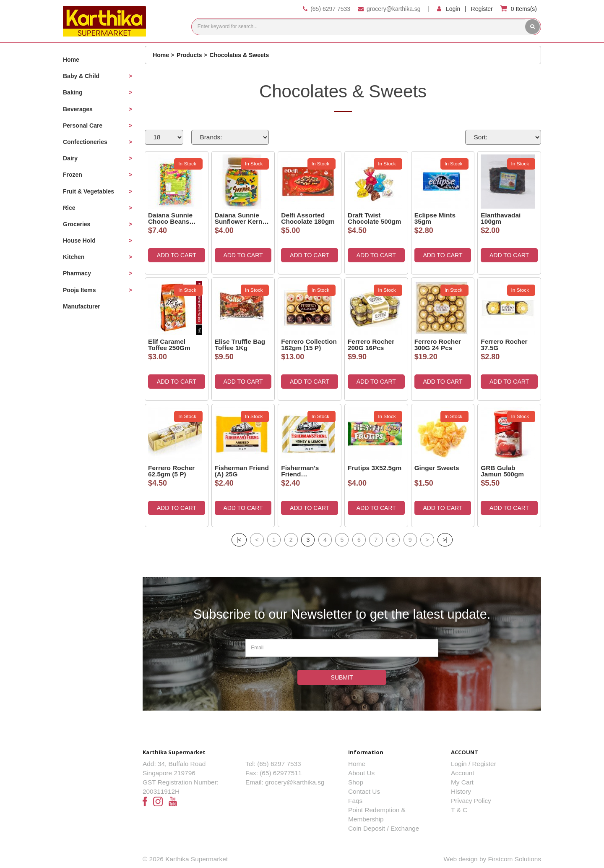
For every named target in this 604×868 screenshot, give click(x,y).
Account (463, 773)
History (461, 791)
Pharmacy (77, 273)
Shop (356, 782)
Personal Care (83, 125)
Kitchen (74, 257)
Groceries (77, 224)
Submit (342, 677)
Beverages (78, 109)
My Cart (462, 782)
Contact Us (364, 791)
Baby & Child (81, 76)
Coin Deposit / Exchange (384, 828)
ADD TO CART (177, 255)
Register (482, 9)
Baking (73, 92)
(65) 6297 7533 (330, 9)
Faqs (355, 801)
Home (71, 60)
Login (453, 9)
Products (189, 55)
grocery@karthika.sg (394, 9)
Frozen (73, 175)
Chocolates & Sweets (240, 55)
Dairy (70, 158)
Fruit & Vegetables (89, 191)
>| (445, 540)
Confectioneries (85, 142)
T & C (459, 810)
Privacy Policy (471, 801)
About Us (361, 773)
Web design (461, 859)
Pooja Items (79, 290)
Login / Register (474, 764)
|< (239, 540)
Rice (69, 208)
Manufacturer (82, 306)
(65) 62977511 (281, 773)
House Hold (79, 241)
